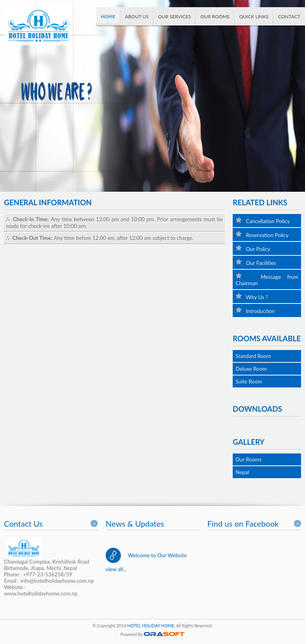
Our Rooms (215, 17)
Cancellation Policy (263, 221)
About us (137, 17)
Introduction (255, 310)
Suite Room (249, 381)
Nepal (242, 472)
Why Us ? (252, 297)
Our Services (175, 17)
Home (108, 17)
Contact (289, 17)
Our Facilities (256, 262)
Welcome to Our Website (157, 555)
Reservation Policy (262, 234)
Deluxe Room (251, 369)
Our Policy (253, 248)
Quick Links (254, 17)
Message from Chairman (267, 279)
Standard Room (253, 356)
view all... (116, 569)
